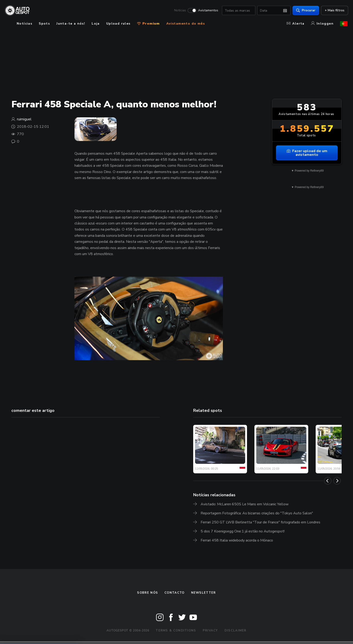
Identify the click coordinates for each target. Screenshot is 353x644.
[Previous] (328, 481)
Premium (148, 24)
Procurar (305, 11)
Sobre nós (148, 593)
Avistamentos (207, 11)
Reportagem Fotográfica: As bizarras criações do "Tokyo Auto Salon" (257, 513)
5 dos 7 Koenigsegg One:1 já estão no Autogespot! (243, 531)
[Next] (337, 481)
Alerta (295, 24)
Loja (96, 24)
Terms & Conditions (176, 631)
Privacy (210, 631)
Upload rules (118, 24)
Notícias (179, 11)
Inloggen (322, 24)
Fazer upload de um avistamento (307, 153)
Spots (44, 24)
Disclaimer (236, 631)
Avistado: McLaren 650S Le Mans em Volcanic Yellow (245, 504)
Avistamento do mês (186, 24)
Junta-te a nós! (71, 24)
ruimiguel (24, 119)
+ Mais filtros (334, 11)
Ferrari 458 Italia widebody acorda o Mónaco (237, 540)
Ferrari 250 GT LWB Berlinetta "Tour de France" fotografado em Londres (260, 522)
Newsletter (204, 593)
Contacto (174, 593)
